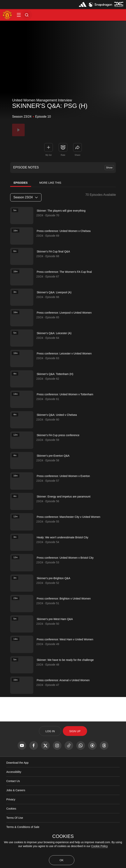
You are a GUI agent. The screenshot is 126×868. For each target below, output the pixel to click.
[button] (19, 15)
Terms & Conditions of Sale (23, 827)
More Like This (50, 183)
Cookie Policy (99, 846)
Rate (63, 155)
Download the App (17, 763)
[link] (77, 147)
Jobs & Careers (16, 790)
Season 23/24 (26, 197)
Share (77, 155)
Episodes (21, 183)
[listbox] (26, 197)
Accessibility (14, 772)
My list (48, 155)
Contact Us (13, 781)
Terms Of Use (15, 818)
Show (109, 168)
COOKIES (63, 836)
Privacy (11, 799)
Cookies (11, 809)
